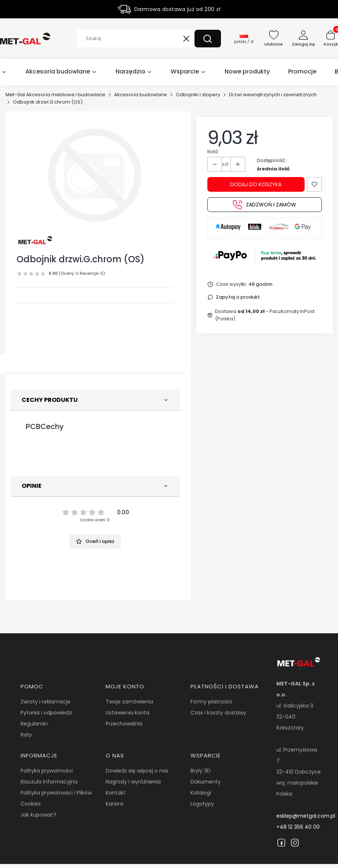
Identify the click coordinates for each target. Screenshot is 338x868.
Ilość (213, 152)
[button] (208, 39)
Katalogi (201, 793)
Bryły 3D (201, 771)
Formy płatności (211, 702)
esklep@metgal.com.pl (306, 816)
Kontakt (116, 793)
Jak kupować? (39, 815)
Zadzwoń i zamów (264, 205)
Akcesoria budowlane (141, 95)
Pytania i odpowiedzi (46, 713)
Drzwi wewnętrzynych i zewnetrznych (273, 95)
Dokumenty (206, 782)
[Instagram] (295, 843)
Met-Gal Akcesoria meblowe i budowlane (55, 95)
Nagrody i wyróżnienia (133, 782)
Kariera (115, 804)
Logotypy (202, 804)
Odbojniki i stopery (198, 95)
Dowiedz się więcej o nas (137, 771)
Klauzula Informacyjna (49, 782)
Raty (26, 735)
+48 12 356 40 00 (298, 827)
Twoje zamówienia (129, 702)
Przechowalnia (124, 724)
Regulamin (34, 724)
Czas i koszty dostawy (218, 713)
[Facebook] (281, 843)
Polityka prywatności (47, 771)
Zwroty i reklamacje (46, 702)
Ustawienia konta (128, 713)
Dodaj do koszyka (256, 184)
